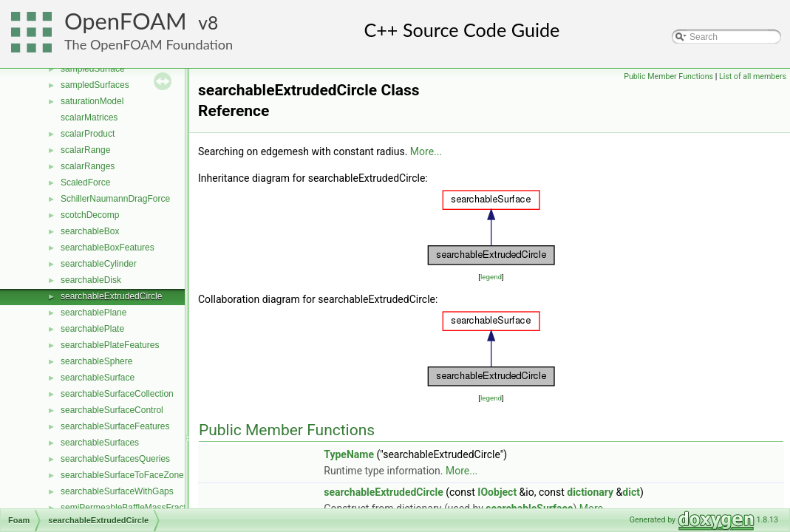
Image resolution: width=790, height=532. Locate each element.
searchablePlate (92, 329)
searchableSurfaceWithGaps (117, 491)
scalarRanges (88, 166)
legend (491, 277)
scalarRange (85, 150)
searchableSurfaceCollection (117, 394)
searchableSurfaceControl (112, 410)
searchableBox (90, 231)
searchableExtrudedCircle (111, 296)
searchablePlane (93, 313)
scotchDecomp (90, 215)
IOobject (497, 492)
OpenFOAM (126, 21)
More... (426, 151)
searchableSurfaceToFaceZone (122, 475)
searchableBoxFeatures (108, 248)
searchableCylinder (99, 264)
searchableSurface (98, 378)
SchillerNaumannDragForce (115, 199)
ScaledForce (85, 183)
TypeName (349, 454)
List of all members (753, 76)
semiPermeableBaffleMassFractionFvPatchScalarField (168, 508)
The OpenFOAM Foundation (149, 44)
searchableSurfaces (100, 443)
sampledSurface (93, 69)
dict (631, 492)
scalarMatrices (89, 117)
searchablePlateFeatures (110, 345)
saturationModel (92, 101)
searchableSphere (96, 361)
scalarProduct (88, 134)
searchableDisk (91, 280)
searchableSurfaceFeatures (115, 426)
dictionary (590, 492)
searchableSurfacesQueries (115, 459)
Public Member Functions (668, 76)
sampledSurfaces (95, 85)
